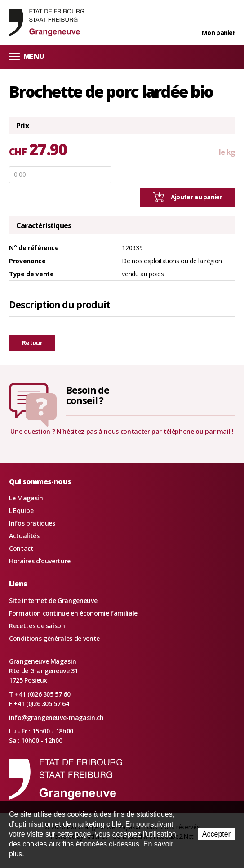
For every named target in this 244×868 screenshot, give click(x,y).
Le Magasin (26, 498)
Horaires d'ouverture (40, 561)
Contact (21, 548)
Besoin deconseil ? (88, 395)
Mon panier (218, 33)
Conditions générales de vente (54, 638)
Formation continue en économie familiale (73, 613)
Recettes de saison (37, 626)
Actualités (24, 536)
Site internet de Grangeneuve (53, 600)
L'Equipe (21, 510)
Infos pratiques (32, 523)
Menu (27, 56)
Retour (32, 343)
